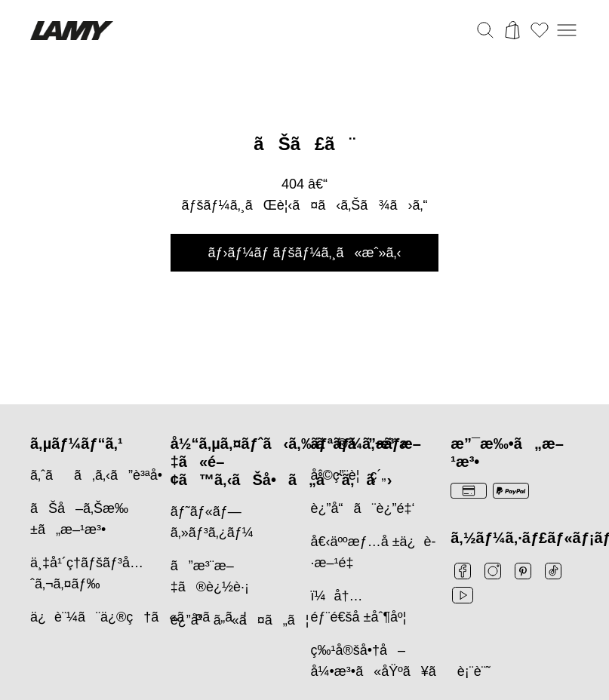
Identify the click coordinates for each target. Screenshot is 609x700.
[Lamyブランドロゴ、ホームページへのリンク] (72, 31)
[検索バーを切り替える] (485, 30)
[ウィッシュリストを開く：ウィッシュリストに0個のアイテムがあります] (540, 30)
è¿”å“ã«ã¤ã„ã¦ (240, 620)
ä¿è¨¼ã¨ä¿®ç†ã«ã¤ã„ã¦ (138, 617)
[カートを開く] (512, 30)
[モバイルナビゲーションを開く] (567, 30)
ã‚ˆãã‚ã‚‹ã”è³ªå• (101, 475)
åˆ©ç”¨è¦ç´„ (349, 475)
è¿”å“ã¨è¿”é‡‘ (363, 508)
